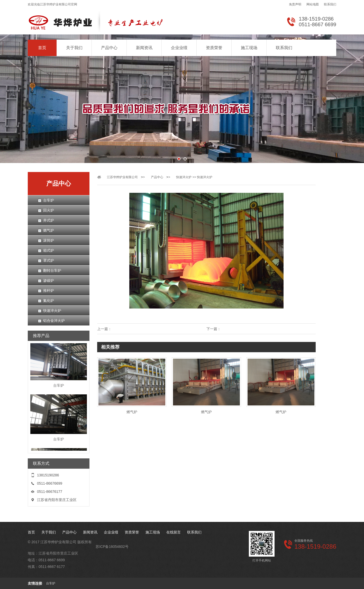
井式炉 (49, 220)
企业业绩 (179, 48)
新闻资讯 (144, 48)
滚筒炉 (49, 240)
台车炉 (49, 200)
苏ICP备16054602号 (112, 547)
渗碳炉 (49, 280)
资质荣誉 (214, 48)
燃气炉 (49, 230)
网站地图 (313, 4)
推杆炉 (49, 291)
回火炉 (49, 210)
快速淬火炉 (52, 311)
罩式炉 (49, 260)
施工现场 (249, 48)
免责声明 (295, 4)
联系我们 (330, 4)
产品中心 (109, 48)
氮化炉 (49, 301)
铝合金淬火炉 (54, 321)
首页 (42, 48)
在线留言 (174, 532)
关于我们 (74, 48)
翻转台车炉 (52, 270)
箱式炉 (49, 250)
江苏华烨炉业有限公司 (122, 177)
